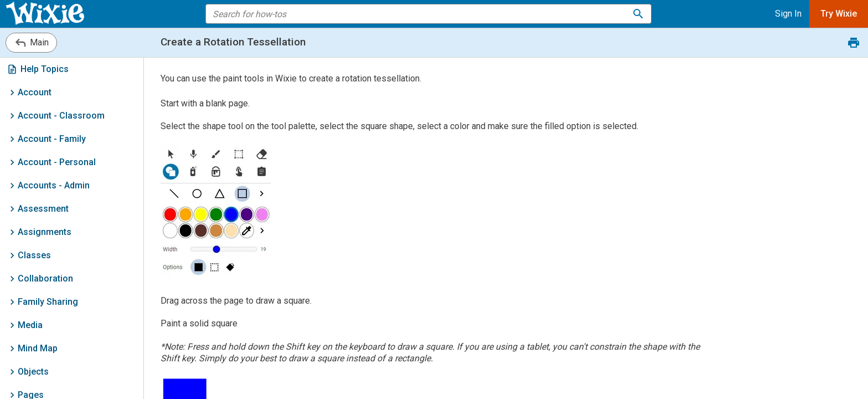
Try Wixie (839, 14)
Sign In (788, 14)
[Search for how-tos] (638, 14)
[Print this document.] (854, 43)
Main (31, 43)
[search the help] (421, 14)
